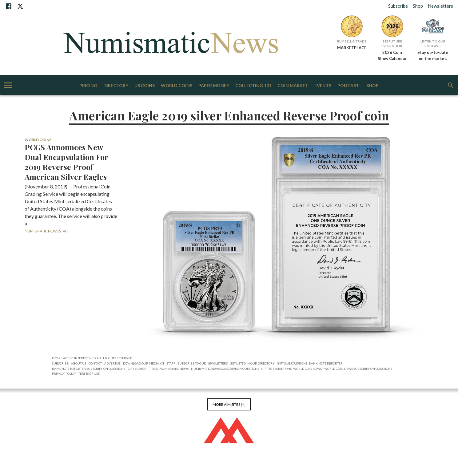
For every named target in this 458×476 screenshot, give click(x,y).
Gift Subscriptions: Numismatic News (158, 369)
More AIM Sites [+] (229, 404)
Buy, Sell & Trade (352, 41)
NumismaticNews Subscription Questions (225, 369)
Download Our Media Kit (144, 363)
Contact (95, 363)
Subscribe (398, 6)
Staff (171, 363)
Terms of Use (89, 373)
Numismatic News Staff (47, 231)
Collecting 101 (253, 86)
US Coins (145, 86)
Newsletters (440, 6)
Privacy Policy (64, 373)
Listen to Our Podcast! (433, 44)
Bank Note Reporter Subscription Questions (89, 369)
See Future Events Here (392, 44)
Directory (116, 86)
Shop (418, 6)
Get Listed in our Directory (252, 363)
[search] (451, 85)
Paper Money (214, 86)
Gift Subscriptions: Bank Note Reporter (310, 363)
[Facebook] (9, 6)
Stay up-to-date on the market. (433, 55)
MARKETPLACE (352, 48)
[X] (20, 6)
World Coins (177, 86)
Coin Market (293, 86)
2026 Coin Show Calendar (392, 55)
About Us (79, 363)
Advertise (112, 363)
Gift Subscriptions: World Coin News (292, 369)
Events (323, 86)
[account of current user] (8, 85)
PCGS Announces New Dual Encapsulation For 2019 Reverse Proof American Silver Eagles (66, 162)
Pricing (88, 86)
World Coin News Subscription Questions (358, 369)
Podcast (348, 86)
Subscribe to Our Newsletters (203, 363)
